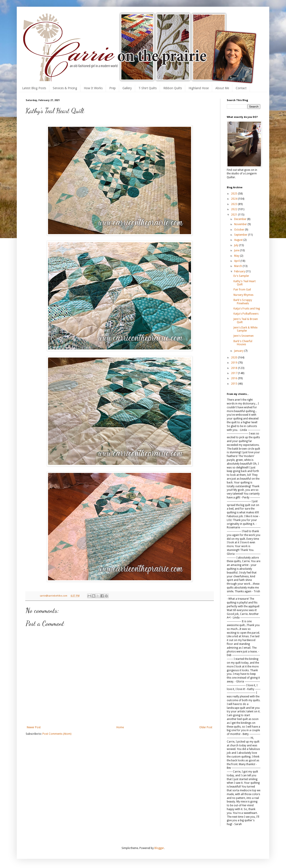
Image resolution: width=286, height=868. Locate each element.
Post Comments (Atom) (57, 734)
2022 (234, 209)
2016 (234, 378)
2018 (234, 368)
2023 (234, 204)
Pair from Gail (242, 290)
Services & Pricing (65, 88)
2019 (234, 363)
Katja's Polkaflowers (246, 314)
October (240, 230)
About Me (222, 88)
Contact (241, 88)
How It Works (93, 88)
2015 (234, 384)
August (239, 240)
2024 (234, 199)
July (237, 245)
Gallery (127, 88)
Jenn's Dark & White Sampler (245, 329)
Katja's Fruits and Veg (247, 309)
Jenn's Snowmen (244, 336)
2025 (234, 194)
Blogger (159, 848)
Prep (113, 88)
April (237, 261)
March (238, 266)
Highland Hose (199, 88)
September (241, 235)
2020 (234, 358)
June (237, 250)
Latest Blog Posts (34, 88)
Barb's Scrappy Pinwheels (243, 302)
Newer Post (34, 727)
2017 (234, 373)
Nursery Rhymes (243, 295)
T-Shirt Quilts (148, 88)
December (241, 219)
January (239, 351)
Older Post (206, 727)
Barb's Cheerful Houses (243, 343)
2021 (234, 215)
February (240, 271)
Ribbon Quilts (173, 88)
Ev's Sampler (241, 276)
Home (120, 727)
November (241, 224)
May (237, 256)
